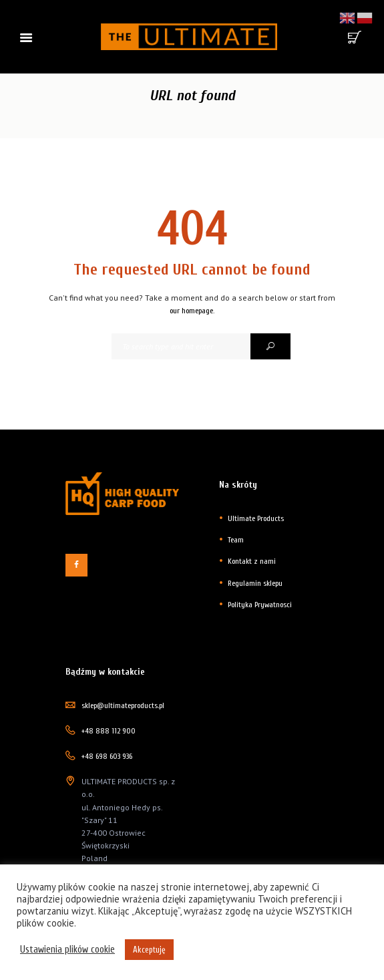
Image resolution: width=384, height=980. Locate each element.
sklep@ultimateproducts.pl (123, 705)
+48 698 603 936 (107, 756)
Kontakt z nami (252, 561)
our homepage (191, 311)
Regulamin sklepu (255, 583)
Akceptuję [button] (149, 950)
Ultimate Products (256, 518)
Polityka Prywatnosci (260, 605)
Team (236, 540)
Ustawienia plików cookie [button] (67, 950)
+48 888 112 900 (109, 731)
